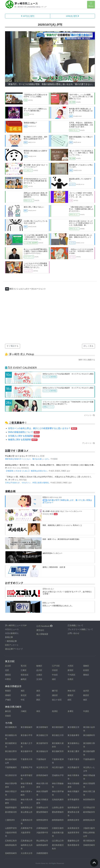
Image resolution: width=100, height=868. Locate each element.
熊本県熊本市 (73, 845)
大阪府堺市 (26, 833)
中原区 (86, 711)
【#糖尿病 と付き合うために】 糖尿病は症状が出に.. (27, 471)
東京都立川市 (58, 735)
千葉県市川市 (27, 759)
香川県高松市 (89, 841)
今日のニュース (12, 629)
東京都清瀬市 (58, 727)
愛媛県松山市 (73, 841)
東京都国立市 (73, 727)
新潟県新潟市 (11, 812)
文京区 (39, 679)
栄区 (38, 695)
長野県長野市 (42, 820)
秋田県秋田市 (89, 799)
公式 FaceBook (44, 626)
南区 (85, 700)
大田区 (71, 666)
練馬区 (24, 679)
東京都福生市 (42, 751)
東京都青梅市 (42, 727)
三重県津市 (10, 820)
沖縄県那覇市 (42, 853)
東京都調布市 (89, 735)
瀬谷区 (55, 695)
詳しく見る (88, 346)
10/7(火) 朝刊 (28, 16)
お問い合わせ (73, 633)
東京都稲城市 (27, 727)
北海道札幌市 (58, 799)
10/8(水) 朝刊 (72, 16)
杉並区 (86, 670)
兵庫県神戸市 (27, 828)
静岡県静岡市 (58, 820)
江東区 (24, 670)
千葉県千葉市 (73, 759)
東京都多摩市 (73, 735)
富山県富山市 (27, 812)
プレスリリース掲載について (80, 629)
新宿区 (71, 670)
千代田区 (71, 675)
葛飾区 (86, 666)
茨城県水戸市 (58, 775)
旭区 (23, 691)
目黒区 (71, 679)
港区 (54, 679)
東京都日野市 (11, 751)
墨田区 (8, 675)
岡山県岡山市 (42, 841)
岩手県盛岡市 (73, 799)
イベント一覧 (89, 415)
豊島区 (86, 675)
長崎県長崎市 (11, 853)
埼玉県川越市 (58, 767)
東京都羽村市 (42, 743)
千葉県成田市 (89, 759)
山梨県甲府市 (11, 828)
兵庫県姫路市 (42, 828)
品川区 (39, 670)
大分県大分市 (27, 853)
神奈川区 (71, 691)
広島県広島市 (11, 841)
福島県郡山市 (27, 807)
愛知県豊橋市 (58, 812)
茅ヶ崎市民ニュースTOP (16, 625)
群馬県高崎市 (42, 775)
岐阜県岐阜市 (89, 812)
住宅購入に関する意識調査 (24, 436)
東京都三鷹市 (73, 751)
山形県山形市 (58, 807)
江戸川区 (56, 666)
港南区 (8, 695)
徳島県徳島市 (11, 845)
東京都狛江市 (42, 735)
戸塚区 (8, 700)
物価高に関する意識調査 (23, 440)
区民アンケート (12, 645)
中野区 (8, 679)
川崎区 (24, 711)
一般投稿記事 (11, 641)
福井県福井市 (73, 807)
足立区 (8, 666)
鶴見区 (86, 695)
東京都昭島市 (11, 727)
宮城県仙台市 (42, 807)
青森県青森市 (11, 807)
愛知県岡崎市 (42, 812)
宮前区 (8, 716)
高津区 (55, 711)
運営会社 (40, 630)
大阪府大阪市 (89, 828)
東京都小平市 (27, 735)
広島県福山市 (27, 841)
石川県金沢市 (89, 807)
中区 (23, 700)
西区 (38, 700)
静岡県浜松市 (89, 820)
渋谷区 (55, 670)
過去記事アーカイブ (14, 649)
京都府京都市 (58, 828)
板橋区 (39, 666)
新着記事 (9, 637)
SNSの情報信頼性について (24, 432)
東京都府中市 (27, 751)
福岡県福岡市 (42, 845)
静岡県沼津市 (73, 820)
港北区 (24, 695)
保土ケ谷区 (57, 700)
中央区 (55, 675)
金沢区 (86, 691)
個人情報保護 (42, 634)
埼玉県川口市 (42, 767)
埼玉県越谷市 (73, 767)
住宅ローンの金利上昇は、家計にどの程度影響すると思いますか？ (43, 428)
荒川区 (24, 666)
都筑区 (71, 695)
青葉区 (8, 691)
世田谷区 (25, 675)
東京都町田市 (58, 751)
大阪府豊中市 (42, 833)
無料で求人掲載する (87, 360)
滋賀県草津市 (73, 833)
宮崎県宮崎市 (89, 845)
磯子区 (55, 691)
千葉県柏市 (41, 759)
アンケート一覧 (89, 443)
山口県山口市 (58, 841)
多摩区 (71, 711)
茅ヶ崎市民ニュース (26, 4)
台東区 (39, 675)
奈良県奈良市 (73, 828)
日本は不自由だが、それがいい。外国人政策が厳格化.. (28, 483)
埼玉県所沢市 (11, 775)
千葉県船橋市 (11, 767)
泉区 (38, 691)
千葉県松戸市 (27, 767)
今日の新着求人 (12, 633)
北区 (7, 670)
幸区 (38, 711)
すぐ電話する (12, 346)
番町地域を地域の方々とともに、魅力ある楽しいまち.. (28, 459)
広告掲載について (75, 625)
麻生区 (8, 711)
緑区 (70, 700)
